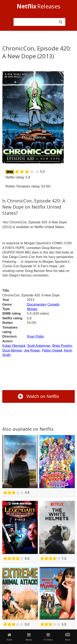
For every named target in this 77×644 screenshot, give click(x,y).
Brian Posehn (62, 346)
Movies (32, 309)
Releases (38, 6)
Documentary (37, 304)
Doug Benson (12, 350)
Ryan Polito (35, 336)
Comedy (54, 304)
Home (9, 637)
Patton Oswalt (52, 350)
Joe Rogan (32, 350)
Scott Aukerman (39, 346)
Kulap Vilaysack (14, 346)
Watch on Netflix (38, 396)
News (68, 637)
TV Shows (48, 637)
